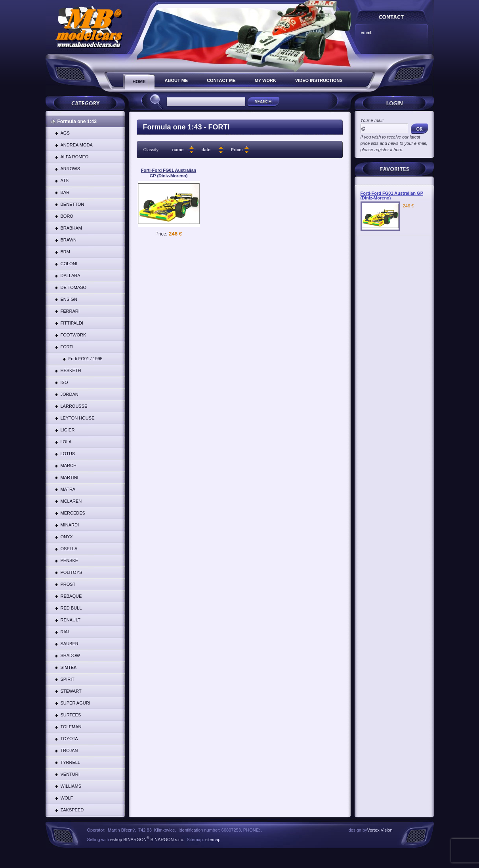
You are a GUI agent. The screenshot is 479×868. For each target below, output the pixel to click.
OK (419, 129)
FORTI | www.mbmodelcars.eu (89, 27)
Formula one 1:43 (77, 122)
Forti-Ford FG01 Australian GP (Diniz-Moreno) (169, 173)
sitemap (213, 840)
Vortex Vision (380, 830)
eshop (116, 840)
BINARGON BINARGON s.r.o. (153, 840)
